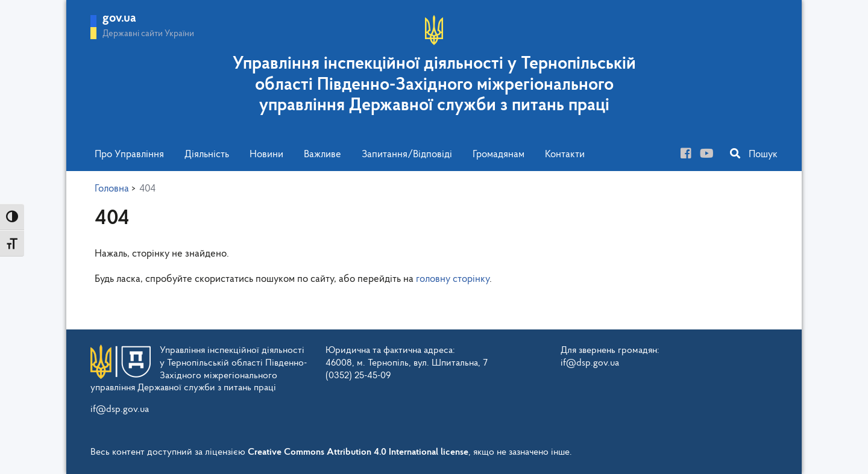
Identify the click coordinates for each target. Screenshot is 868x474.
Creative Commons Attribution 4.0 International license (358, 452)
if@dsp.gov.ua (120, 410)
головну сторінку (453, 279)
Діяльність (207, 154)
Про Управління (129, 154)
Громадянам (498, 154)
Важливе (322, 154)
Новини (266, 154)
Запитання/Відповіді (407, 154)
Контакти (565, 154)
